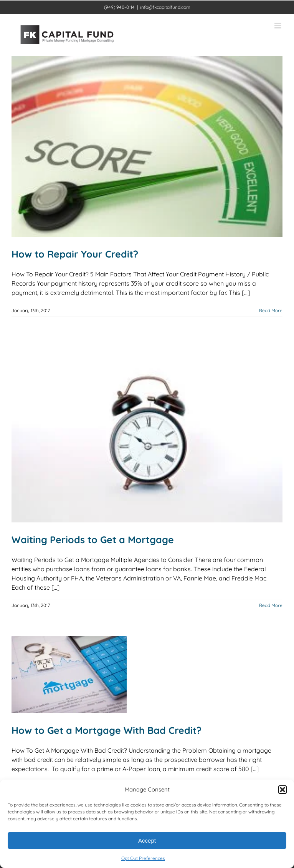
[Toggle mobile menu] (278, 26)
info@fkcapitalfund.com (165, 7)
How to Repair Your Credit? (75, 254)
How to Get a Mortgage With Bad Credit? (107, 730)
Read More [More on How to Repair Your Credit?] (271, 310)
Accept (147, 841)
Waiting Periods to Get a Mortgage (93, 540)
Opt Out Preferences (143, 858)
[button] (282, 790)
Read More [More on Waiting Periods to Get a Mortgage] (271, 605)
